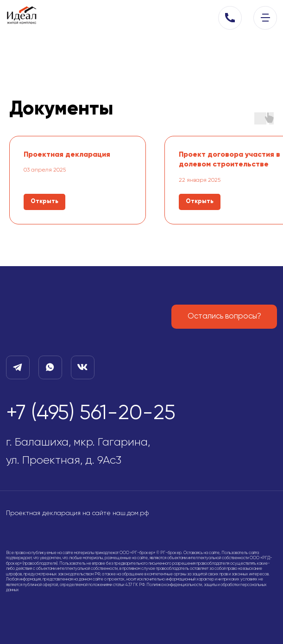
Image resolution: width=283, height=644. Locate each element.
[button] (230, 18)
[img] (265, 18)
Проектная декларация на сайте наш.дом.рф (77, 513)
